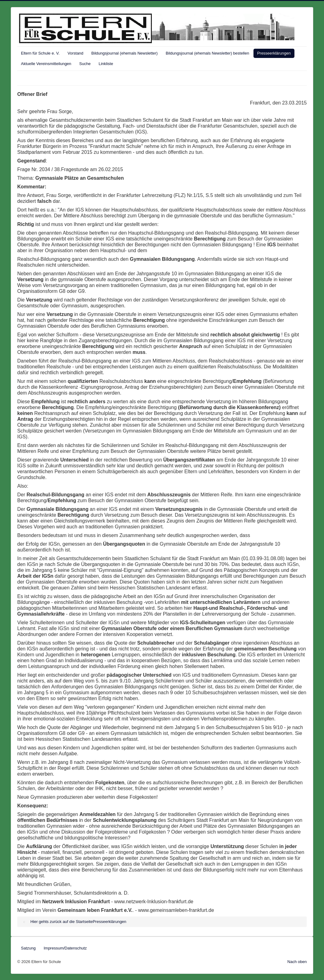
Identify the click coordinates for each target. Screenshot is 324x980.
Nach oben (297, 962)
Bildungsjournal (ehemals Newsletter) (125, 53)
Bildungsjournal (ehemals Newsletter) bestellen (207, 53)
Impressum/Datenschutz (65, 948)
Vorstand (75, 53)
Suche (85, 64)
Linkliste (106, 64)
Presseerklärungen (274, 53)
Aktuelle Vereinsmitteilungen (46, 64)
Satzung (28, 948)
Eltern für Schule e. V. (40, 53)
